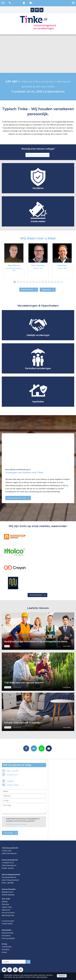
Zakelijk (5, 901)
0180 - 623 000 (12, 771)
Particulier (6, 904)
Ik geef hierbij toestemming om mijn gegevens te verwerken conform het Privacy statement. (23, 820)
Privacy (4, 952)
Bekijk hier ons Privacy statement (16, 824)
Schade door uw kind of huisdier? (23, 723)
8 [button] (37, 282)
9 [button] (40, 282)
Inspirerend (6, 910)
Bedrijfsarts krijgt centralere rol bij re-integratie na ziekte (36, 642)
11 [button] (46, 282)
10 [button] (43, 282)
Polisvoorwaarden (8, 938)
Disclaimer (6, 949)
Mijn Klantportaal (8, 915)
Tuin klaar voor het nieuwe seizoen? (24, 683)
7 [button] (34, 282)
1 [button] (15, 282)
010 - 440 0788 (8, 883)
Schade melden (13, 785)
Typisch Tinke (7, 907)
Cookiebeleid (7, 947)
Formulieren (6, 936)
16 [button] (62, 282)
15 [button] (59, 282)
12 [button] (50, 282)
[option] (14, 261)
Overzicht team (27, 290)
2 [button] (18, 282)
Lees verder (67, 646)
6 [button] (31, 282)
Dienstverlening (8, 933)
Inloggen (10, 781)
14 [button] (56, 282)
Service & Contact (8, 913)
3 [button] (21, 282)
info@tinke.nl (12, 775)
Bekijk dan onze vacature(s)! (37, 155)
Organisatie (46, 290)
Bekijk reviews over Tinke (17, 498)
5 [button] (28, 282)
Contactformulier (8, 921)
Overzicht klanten (36, 595)
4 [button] (24, 282)
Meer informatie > (42, 977)
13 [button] (53, 282)
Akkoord (62, 976)
